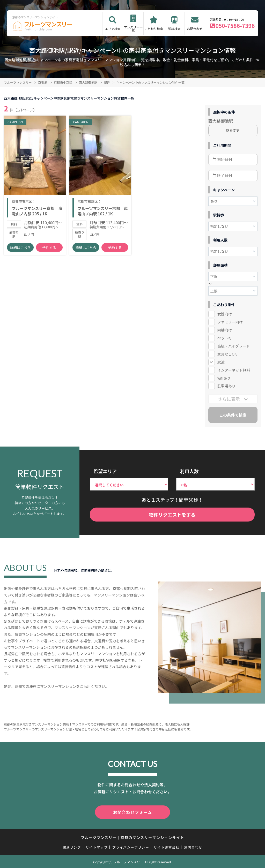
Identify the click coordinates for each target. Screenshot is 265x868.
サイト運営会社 (166, 846)
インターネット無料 (234, 370)
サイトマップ (97, 846)
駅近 (221, 362)
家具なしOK (227, 354)
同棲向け (225, 330)
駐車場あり (226, 386)
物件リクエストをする (172, 515)
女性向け (225, 314)
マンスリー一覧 (133, 29)
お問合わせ (195, 29)
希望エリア (105, 471)
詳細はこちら (20, 251)
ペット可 (225, 338)
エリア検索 (113, 29)
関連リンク (72, 846)
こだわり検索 (154, 29)
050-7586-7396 (235, 26)
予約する (49, 251)
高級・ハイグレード (234, 346)
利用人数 (189, 471)
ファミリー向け (230, 322)
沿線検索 (174, 29)
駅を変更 (233, 130)
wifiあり (224, 378)
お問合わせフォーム (132, 812)
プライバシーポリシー (131, 846)
